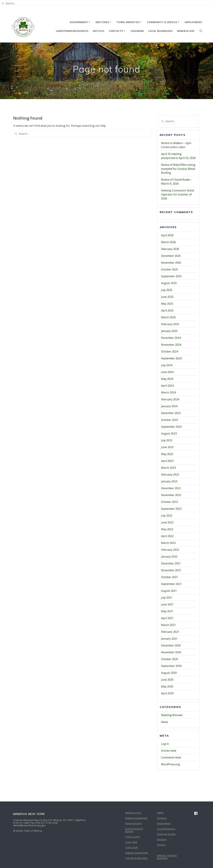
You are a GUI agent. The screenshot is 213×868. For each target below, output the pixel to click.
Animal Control (133, 813)
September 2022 (171, 509)
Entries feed (169, 751)
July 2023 (167, 440)
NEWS (160, 813)
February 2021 (170, 632)
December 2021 (171, 563)
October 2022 (170, 502)
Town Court (131, 847)
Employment (164, 823)
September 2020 (171, 666)
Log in (165, 744)
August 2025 (169, 283)
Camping (162, 818)
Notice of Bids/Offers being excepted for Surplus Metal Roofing (178, 169)
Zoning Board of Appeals (134, 830)
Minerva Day (186, 31)
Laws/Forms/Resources (72, 31)
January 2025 (169, 331)
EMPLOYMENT (194, 22)
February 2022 (170, 550)
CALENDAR (137, 31)
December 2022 (171, 488)
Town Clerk (131, 842)
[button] (201, 32)
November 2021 (171, 570)
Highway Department (137, 853)
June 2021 (167, 604)
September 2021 (171, 584)
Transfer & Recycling (136, 858)
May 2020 (167, 686)
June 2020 (167, 680)
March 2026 (168, 242)
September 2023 (171, 427)
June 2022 (167, 522)
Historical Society (166, 834)
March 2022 (168, 543)
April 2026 (167, 235)
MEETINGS (102, 22)
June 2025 (167, 297)
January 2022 (169, 557)
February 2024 (170, 399)
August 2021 (169, 591)
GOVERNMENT (79, 22)
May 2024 (167, 379)
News (165, 722)
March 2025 (168, 317)
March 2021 (168, 625)
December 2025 (171, 256)
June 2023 (167, 447)
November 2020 (171, 652)
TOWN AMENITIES (128, 22)
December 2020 (171, 645)
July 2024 (167, 365)
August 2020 (169, 673)
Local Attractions (166, 829)
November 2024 (171, 345)
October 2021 (170, 577)
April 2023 (167, 461)
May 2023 (167, 454)
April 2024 (167, 386)
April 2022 (167, 536)
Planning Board (133, 823)
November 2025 (171, 263)
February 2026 (170, 249)
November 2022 (171, 495)
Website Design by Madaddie (167, 857)
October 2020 (170, 659)
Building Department (136, 818)
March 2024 (168, 392)
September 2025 (171, 276)
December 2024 (171, 338)
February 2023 (170, 475)
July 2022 (167, 516)
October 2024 (170, 351)
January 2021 (169, 639)
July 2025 (167, 290)
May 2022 (167, 529)
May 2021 (167, 611)
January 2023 (169, 481)
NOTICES (99, 31)
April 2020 (167, 693)
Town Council (132, 837)
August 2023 (169, 433)
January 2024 (169, 406)
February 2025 (170, 324)
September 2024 (171, 358)
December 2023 (171, 413)
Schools (161, 845)
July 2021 (167, 598)
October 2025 (170, 269)
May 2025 (167, 304)
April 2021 (167, 618)
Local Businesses (161, 31)
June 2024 (167, 372)
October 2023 (170, 420)
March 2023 (168, 468)
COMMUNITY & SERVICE (162, 22)
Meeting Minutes (172, 715)
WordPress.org (171, 764)
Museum (162, 839)
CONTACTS (116, 31)
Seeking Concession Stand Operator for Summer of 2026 (178, 194)
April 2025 (167, 310)
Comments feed (171, 757)
